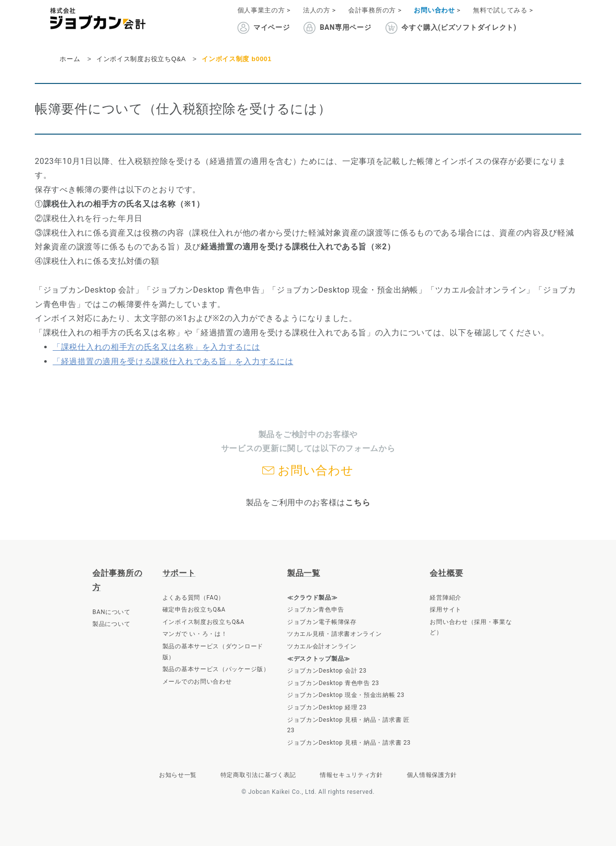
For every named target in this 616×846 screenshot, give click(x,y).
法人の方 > (319, 10)
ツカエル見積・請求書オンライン (335, 634)
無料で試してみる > (503, 10)
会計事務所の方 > (375, 10)
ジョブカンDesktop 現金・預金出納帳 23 (346, 695)
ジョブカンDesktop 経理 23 (327, 707)
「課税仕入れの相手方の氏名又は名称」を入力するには (156, 347)
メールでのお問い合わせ (197, 682)
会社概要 (446, 573)
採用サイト (446, 610)
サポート (179, 573)
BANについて (112, 612)
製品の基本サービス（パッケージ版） (216, 669)
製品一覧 (304, 573)
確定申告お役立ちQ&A (194, 610)
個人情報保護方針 (432, 775)
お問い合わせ (315, 470)
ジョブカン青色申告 (315, 610)
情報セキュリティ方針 (351, 775)
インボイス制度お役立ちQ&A (203, 622)
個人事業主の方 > (264, 10)
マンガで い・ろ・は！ (195, 634)
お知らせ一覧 (178, 775)
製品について (111, 624)
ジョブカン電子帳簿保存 (322, 622)
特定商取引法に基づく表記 (258, 775)
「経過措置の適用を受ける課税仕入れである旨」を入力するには (173, 361)
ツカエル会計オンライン (322, 646)
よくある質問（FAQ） (193, 598)
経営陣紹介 (446, 598)
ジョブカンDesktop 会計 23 (327, 671)
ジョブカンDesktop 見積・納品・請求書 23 (349, 743)
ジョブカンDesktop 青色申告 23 (333, 683)
